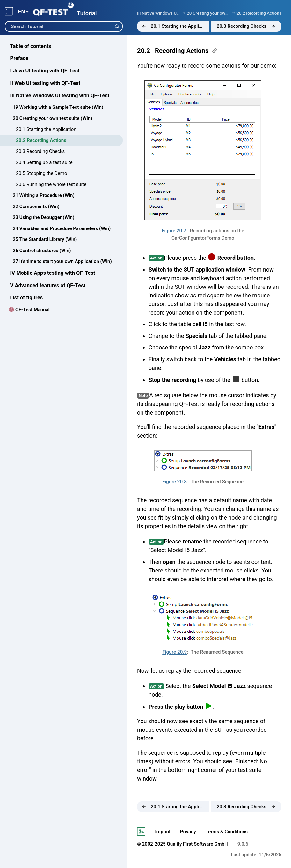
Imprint (163, 832)
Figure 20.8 (175, 482)
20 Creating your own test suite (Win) (52, 118)
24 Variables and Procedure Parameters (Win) (62, 228)
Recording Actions (182, 51)
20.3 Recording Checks (40, 151)
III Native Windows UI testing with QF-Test (60, 96)
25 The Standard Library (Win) (45, 239)
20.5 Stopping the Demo (41, 173)
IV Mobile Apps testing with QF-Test (53, 273)
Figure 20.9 (175, 652)
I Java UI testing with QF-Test (45, 71)
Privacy (188, 832)
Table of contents (31, 46)
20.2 (144, 51)
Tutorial (87, 13)
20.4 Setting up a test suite (44, 162)
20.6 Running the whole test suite (51, 184)
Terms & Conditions (227, 832)
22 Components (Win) (36, 206)
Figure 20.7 (174, 231)
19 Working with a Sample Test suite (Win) (58, 107)
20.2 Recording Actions (41, 140)
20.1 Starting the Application (46, 129)
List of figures (27, 298)
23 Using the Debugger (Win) (44, 217)
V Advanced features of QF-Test (48, 285)
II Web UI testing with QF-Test (45, 83)
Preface (19, 58)
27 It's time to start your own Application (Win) (62, 261)
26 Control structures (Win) (42, 251)
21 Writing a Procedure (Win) (44, 195)
